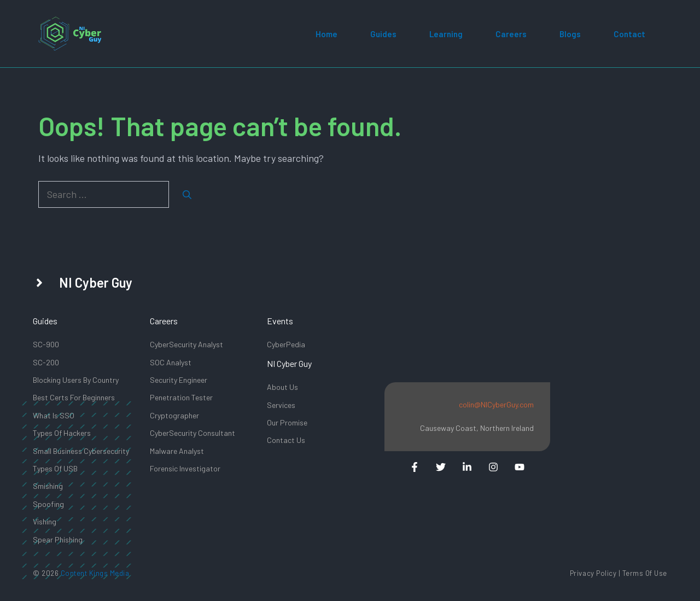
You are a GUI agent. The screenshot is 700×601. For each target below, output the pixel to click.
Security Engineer (179, 380)
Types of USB (55, 468)
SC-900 (46, 344)
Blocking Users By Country (76, 380)
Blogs (570, 34)
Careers (511, 34)
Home (326, 34)
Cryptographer (174, 415)
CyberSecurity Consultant (192, 433)
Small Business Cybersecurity (81, 451)
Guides (383, 34)
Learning (446, 34)
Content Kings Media (95, 573)
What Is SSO (54, 415)
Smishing (48, 486)
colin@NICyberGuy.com (496, 404)
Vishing (45, 521)
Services (281, 405)
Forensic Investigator (185, 468)
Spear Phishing (58, 539)
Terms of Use (645, 573)
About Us (282, 387)
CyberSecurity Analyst (186, 344)
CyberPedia (286, 344)
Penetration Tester (181, 397)
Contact (629, 34)
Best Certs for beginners (74, 397)
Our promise (287, 422)
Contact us (286, 440)
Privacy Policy (593, 573)
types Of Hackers (62, 433)
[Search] (187, 195)
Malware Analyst (177, 451)
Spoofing (48, 504)
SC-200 (46, 362)
